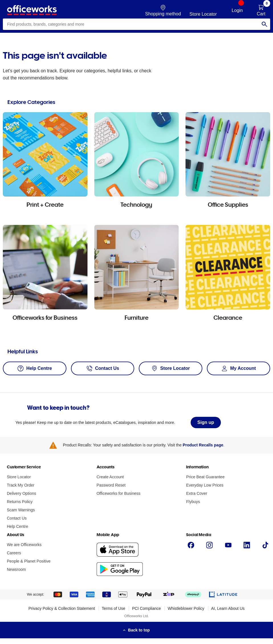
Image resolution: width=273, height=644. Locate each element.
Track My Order (21, 485)
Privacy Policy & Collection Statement (62, 608)
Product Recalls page (203, 445)
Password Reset (111, 485)
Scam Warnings (21, 510)
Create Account (110, 477)
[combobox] (136, 24)
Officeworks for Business (119, 493)
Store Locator (19, 477)
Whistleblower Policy (186, 608)
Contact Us (17, 518)
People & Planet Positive (29, 561)
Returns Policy (20, 502)
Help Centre (18, 526)
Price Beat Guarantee (205, 477)
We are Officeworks (24, 545)
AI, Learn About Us (228, 608)
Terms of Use (113, 608)
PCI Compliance (146, 608)
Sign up (206, 422)
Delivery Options (22, 493)
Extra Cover (197, 493)
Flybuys (193, 502)
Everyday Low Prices (205, 485)
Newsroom (16, 569)
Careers (14, 553)
